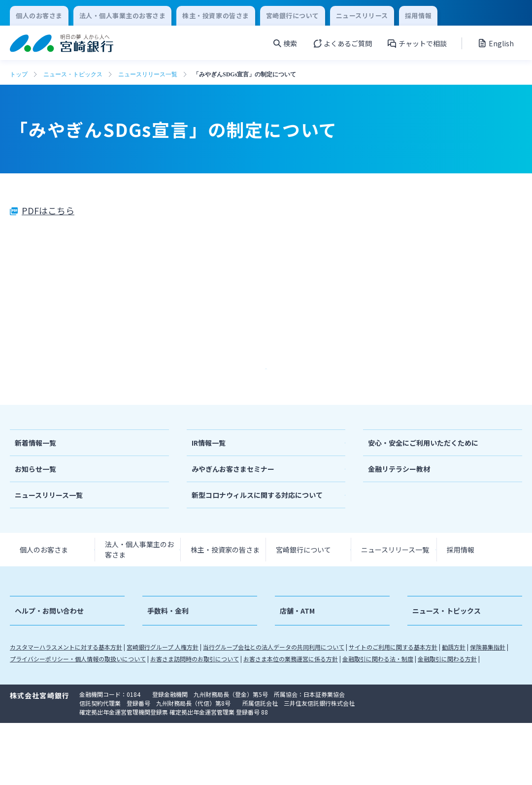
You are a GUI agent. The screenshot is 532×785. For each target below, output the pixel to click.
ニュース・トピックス (73, 74)
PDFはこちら (48, 210)
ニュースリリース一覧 (148, 74)
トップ (19, 74)
